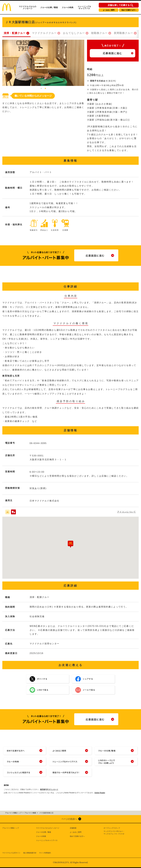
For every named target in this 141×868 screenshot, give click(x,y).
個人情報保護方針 (30, 853)
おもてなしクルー (74, 33)
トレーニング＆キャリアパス (84, 7)
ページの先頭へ (69, 819)
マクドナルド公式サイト (11, 853)
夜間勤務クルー (124, 33)
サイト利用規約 (45, 853)
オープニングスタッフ (112, 828)
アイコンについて (127, 512)
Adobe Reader (100, 793)
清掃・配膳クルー (15, 33)
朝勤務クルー (99, 33)
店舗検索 (73, 828)
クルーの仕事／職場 (49, 7)
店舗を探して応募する (119, 5)
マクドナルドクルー (44, 33)
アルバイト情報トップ (11, 828)
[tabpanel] (43, 63)
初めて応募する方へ (129, 10)
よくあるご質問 (109, 10)
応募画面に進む (112, 53)
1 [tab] (41, 89)
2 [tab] (45, 89)
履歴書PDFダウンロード (49, 789)
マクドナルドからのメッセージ (28, 7)
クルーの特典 (68, 7)
